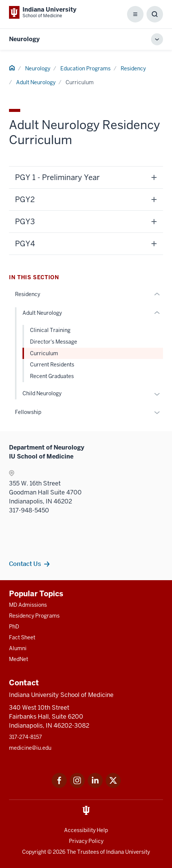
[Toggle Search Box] (155, 14)
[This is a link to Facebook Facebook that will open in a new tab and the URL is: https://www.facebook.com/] (59, 786)
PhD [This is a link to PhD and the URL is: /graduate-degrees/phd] (14, 627)
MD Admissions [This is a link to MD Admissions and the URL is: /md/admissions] (28, 605)
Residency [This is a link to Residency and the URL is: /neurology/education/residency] (133, 68)
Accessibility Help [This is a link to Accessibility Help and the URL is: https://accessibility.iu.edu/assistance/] (86, 830)
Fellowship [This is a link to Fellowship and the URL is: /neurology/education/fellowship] (28, 412)
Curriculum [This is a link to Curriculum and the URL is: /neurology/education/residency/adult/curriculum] (44, 353)
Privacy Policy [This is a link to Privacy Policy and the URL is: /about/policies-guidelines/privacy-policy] (86, 841)
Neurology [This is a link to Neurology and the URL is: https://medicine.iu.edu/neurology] (24, 39)
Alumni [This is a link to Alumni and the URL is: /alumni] (18, 648)
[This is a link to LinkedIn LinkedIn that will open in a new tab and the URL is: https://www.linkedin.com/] (95, 786)
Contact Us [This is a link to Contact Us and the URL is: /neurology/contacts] (25, 564)
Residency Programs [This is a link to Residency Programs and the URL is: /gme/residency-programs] (34, 616)
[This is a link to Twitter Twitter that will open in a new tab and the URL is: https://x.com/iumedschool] (113, 786)
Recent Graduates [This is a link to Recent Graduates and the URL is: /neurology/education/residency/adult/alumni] (52, 376)
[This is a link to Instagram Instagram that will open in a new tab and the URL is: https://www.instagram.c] (77, 786)
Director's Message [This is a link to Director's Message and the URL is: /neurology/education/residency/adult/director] (54, 342)
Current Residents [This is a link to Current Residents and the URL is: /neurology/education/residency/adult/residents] (52, 365)
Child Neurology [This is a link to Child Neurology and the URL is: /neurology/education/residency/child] (42, 393)
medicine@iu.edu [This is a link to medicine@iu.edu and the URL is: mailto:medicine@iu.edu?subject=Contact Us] (30, 748)
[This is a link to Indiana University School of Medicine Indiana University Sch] (43, 12)
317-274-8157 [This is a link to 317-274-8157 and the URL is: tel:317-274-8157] (25, 737)
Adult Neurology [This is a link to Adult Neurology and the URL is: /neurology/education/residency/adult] (36, 82)
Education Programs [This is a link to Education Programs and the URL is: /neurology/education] (85, 68)
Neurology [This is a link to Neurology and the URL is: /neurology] (38, 68)
